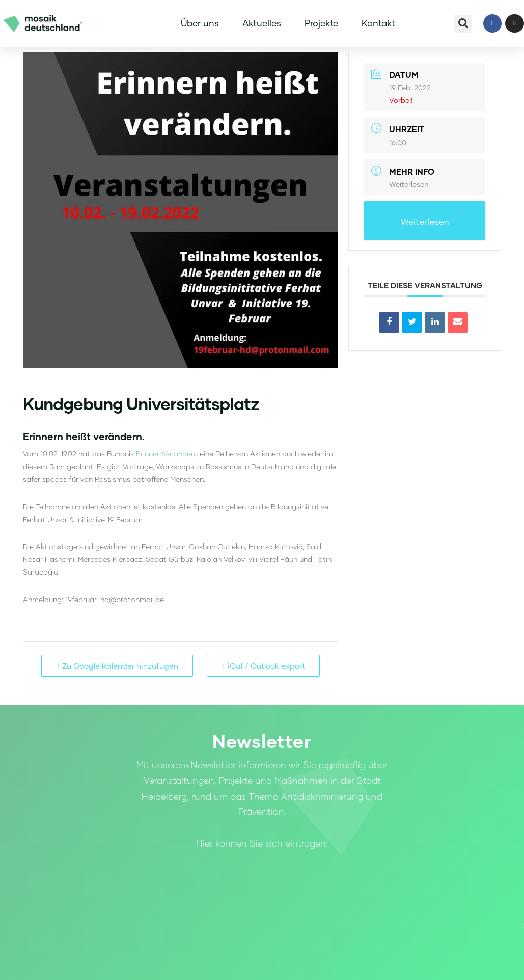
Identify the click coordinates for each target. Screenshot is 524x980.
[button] (463, 24)
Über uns (200, 23)
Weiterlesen (409, 184)
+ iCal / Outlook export (263, 666)
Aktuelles (262, 23)
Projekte (321, 23)
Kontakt (378, 23)
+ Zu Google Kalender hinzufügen (117, 666)
